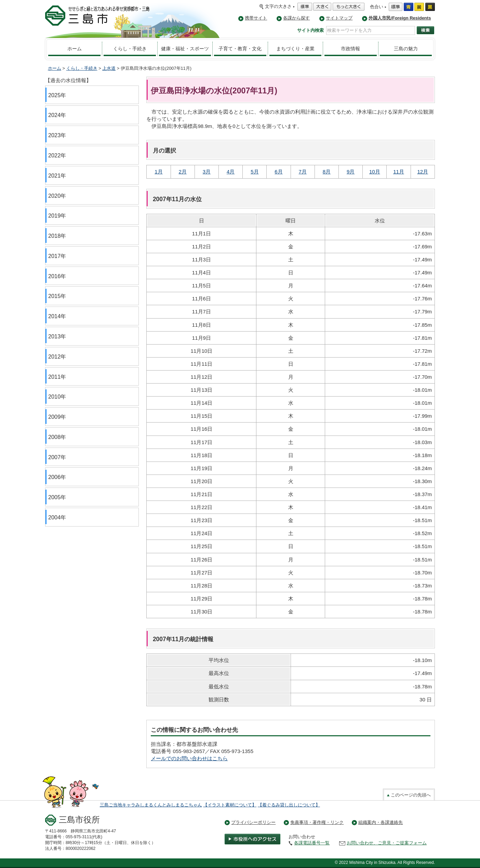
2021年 (57, 176)
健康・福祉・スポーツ (185, 49)
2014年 (57, 316)
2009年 (57, 417)
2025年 (57, 95)
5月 (255, 172)
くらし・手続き (130, 49)
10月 (375, 172)
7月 (303, 172)
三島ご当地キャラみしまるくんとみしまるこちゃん (151, 805)
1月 (158, 172)
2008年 (57, 437)
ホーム (75, 49)
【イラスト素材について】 (230, 805)
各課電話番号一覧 (312, 843)
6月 (278, 172)
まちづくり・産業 (295, 49)
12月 (423, 172)
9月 (351, 172)
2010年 (57, 397)
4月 (231, 172)
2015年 (57, 296)
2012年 (57, 357)
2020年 (57, 196)
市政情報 (350, 49)
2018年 (57, 236)
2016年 (57, 276)
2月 (183, 172)
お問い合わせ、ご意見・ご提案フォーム (387, 843)
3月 (207, 172)
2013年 (57, 336)
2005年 (57, 497)
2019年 (57, 216)
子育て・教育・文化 (240, 49)
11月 (399, 172)
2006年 (57, 477)
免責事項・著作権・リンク (317, 822)
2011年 (57, 377)
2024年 (57, 115)
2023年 (57, 135)
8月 (327, 172)
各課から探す (296, 18)
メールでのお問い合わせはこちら (189, 758)
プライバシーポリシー (253, 822)
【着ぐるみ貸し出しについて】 (289, 805)
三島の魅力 (406, 49)
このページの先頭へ (409, 795)
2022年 (57, 155)
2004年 (57, 517)
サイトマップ (339, 18)
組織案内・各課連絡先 (381, 822)
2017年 (57, 256)
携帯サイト (256, 18)
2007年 (57, 457)
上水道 (109, 68)
